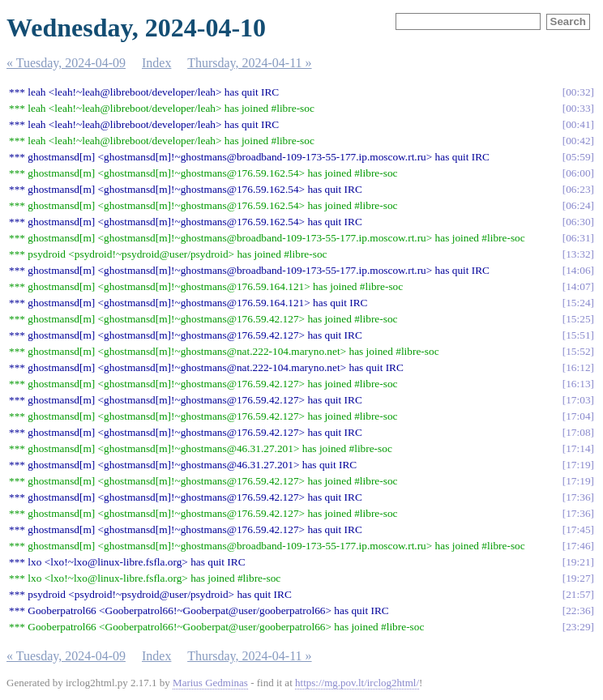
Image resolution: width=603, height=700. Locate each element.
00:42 (578, 141)
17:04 (578, 416)
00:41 (578, 124)
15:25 (578, 319)
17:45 (578, 529)
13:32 (578, 254)
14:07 (578, 286)
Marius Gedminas (210, 683)
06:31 (578, 238)
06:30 (578, 222)
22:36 (578, 610)
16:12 (578, 367)
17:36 (578, 497)
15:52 (578, 351)
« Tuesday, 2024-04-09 (66, 63)
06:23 (578, 189)
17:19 (578, 465)
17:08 (578, 432)
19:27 (578, 578)
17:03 (578, 400)
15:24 (578, 303)
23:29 (578, 627)
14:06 (578, 270)
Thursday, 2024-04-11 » (249, 63)
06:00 (578, 173)
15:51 (578, 335)
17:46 (578, 546)
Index (156, 63)
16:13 (578, 384)
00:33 (578, 108)
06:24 (578, 205)
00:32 (578, 92)
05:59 (578, 157)
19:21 (578, 562)
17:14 (578, 448)
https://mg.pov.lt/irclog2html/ (357, 683)
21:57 (578, 594)
